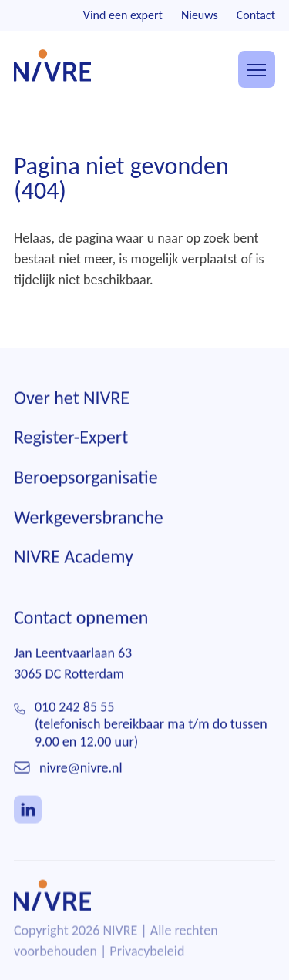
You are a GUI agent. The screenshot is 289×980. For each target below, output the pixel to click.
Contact (256, 15)
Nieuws (200, 15)
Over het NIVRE (72, 398)
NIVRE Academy (74, 557)
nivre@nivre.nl (81, 768)
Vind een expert (123, 15)
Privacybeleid (147, 951)
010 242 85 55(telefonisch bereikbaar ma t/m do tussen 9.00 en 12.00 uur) (151, 725)
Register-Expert (71, 438)
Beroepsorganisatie (86, 477)
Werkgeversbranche (89, 517)
